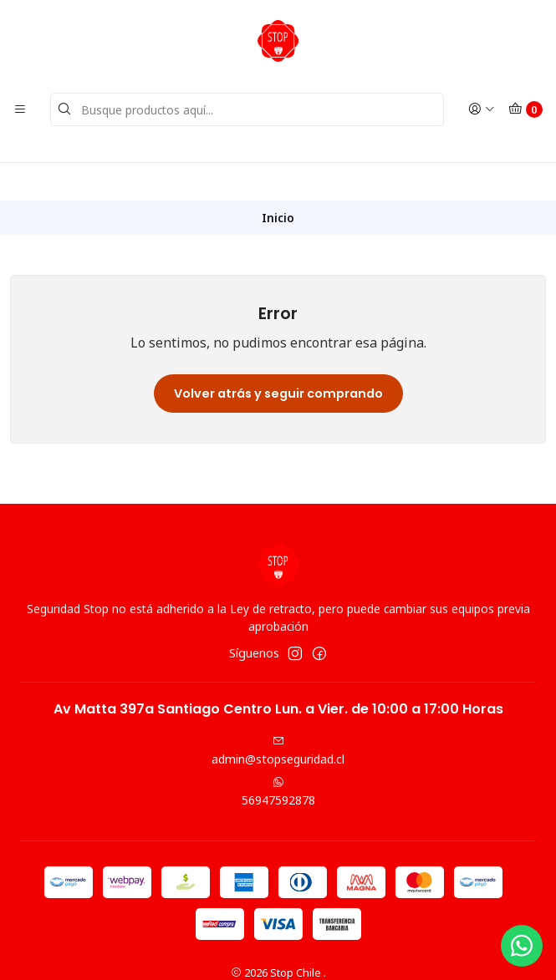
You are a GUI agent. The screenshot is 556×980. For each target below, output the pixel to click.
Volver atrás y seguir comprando (278, 356)
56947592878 (278, 754)
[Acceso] (482, 109)
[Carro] (525, 109)
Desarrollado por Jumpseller (360, 951)
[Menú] (20, 109)
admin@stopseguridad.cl (278, 714)
